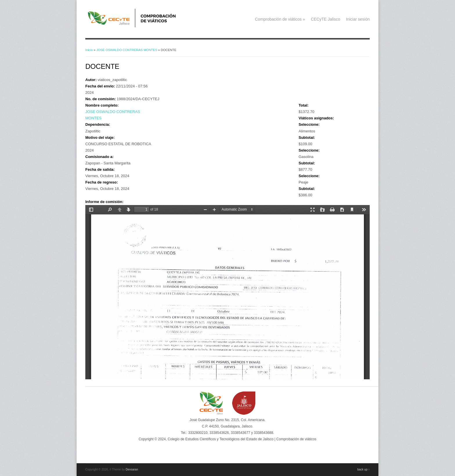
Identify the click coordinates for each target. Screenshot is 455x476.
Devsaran (132, 469)
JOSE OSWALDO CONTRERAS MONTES (127, 50)
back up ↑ (363, 469)
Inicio (89, 50)
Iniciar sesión (358, 19)
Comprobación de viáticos (280, 19)
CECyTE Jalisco (325, 19)
